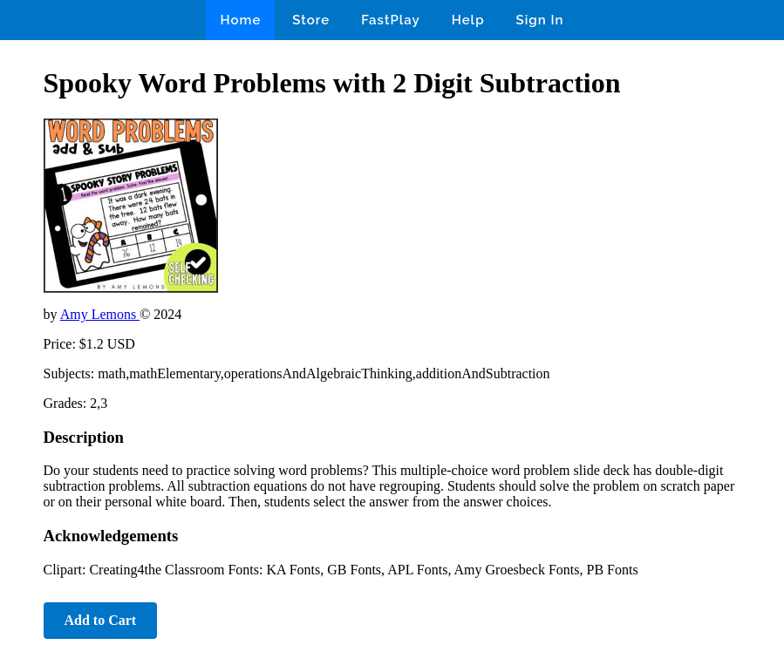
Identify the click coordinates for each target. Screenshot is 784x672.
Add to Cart (101, 620)
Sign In (540, 20)
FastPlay (391, 20)
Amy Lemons (100, 314)
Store (311, 20)
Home (240, 20)
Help (468, 20)
